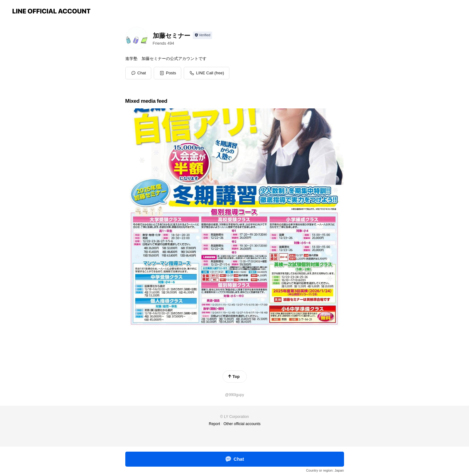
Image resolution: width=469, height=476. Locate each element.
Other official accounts (242, 424)
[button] (168, 73)
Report (214, 424)
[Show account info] (203, 35)
